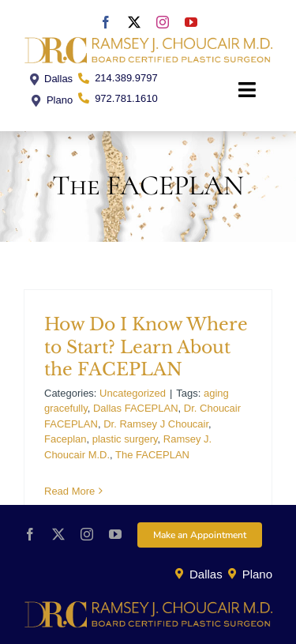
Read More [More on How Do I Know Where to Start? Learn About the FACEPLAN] (69, 491)
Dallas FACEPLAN (136, 408)
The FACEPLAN (152, 455)
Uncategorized (133, 393)
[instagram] (163, 22)
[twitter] (134, 22)
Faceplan (65, 439)
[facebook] (106, 22)
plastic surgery (125, 439)
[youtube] (191, 22)
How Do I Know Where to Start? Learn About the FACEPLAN (146, 347)
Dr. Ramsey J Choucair (156, 424)
